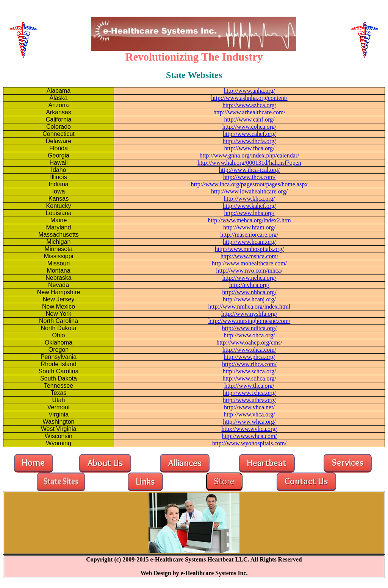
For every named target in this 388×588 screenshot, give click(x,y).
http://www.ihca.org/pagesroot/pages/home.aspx (249, 184)
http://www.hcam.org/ (249, 242)
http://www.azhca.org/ (249, 105)
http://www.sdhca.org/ (249, 378)
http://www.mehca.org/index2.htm (249, 220)
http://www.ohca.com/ (249, 350)
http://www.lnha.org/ (250, 213)
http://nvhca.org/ (249, 285)
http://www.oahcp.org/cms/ (249, 342)
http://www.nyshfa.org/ (249, 314)
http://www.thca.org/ (249, 386)
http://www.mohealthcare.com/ (249, 263)
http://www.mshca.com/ (250, 256)
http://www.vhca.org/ (249, 414)
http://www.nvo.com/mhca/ (250, 271)
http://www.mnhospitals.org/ (250, 249)
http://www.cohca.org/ (250, 127)
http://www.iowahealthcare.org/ (249, 191)
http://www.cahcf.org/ (249, 134)
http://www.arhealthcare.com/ (249, 112)
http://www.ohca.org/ (249, 335)
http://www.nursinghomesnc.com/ (250, 321)
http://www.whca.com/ (249, 436)
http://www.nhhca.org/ (249, 292)
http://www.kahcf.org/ (250, 206)
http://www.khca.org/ (249, 199)
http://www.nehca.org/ (250, 278)
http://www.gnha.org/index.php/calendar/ (249, 155)
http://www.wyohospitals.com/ (249, 443)
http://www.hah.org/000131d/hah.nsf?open (249, 163)
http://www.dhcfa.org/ (250, 141)
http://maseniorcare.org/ (250, 235)
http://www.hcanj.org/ (249, 299)
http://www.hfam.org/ (249, 227)
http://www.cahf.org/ (250, 119)
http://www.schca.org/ (250, 371)
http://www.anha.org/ (249, 91)
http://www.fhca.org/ (250, 148)
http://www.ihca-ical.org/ (249, 170)
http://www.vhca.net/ (249, 407)
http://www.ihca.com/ (250, 177)
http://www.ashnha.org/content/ (249, 98)
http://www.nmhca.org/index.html (250, 306)
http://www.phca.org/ (249, 357)
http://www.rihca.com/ (249, 364)
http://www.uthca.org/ (249, 400)
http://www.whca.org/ (249, 422)
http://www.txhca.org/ (249, 393)
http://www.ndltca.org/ (249, 328)
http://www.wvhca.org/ (249, 429)
